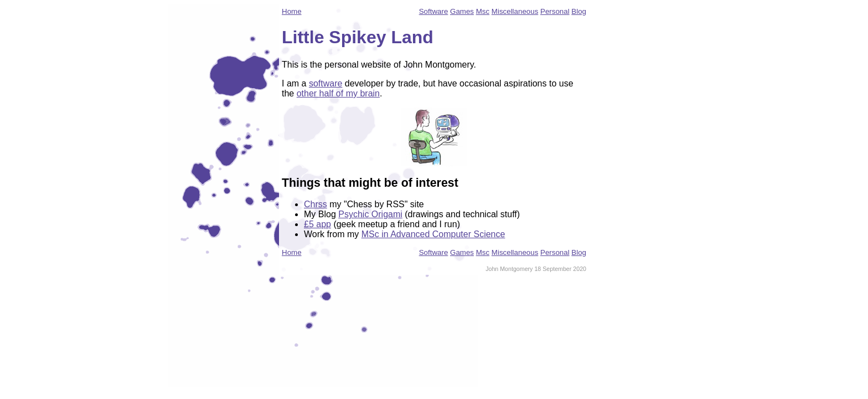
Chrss (316, 204)
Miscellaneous (515, 11)
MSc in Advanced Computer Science (433, 234)
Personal (555, 11)
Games (462, 11)
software (325, 83)
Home (292, 11)
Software (434, 11)
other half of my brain (338, 93)
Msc (483, 11)
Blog (579, 11)
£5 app (317, 224)
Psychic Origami (370, 214)
